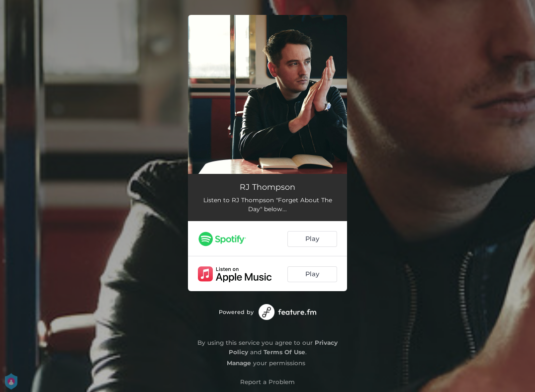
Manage (239, 363)
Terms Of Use (284, 352)
